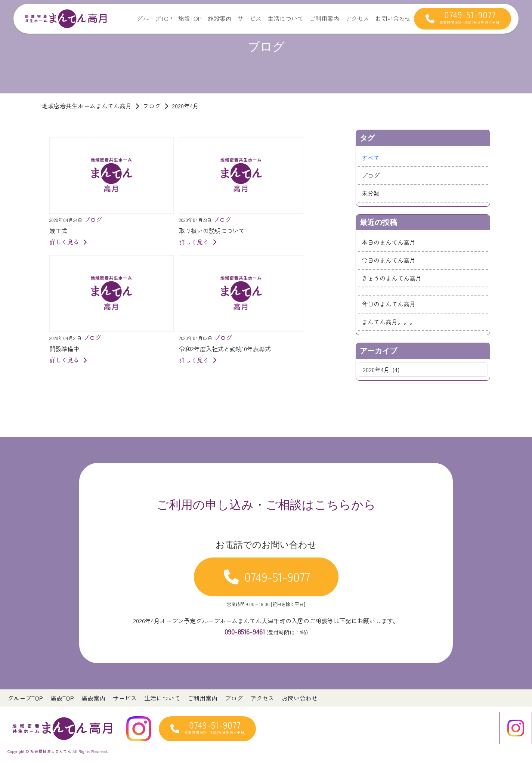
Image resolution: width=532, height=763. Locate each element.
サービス (250, 18)
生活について (285, 18)
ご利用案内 (324, 18)
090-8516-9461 (245, 631)
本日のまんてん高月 (389, 242)
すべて (371, 158)
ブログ (371, 175)
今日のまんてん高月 (389, 260)
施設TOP (190, 18)
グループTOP (154, 18)
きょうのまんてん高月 (392, 278)
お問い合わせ (393, 18)
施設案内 (220, 18)
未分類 (371, 193)
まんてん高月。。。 (389, 322)
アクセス (357, 18)
